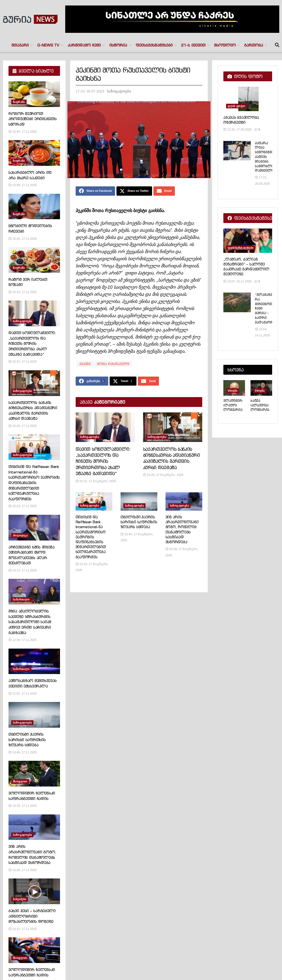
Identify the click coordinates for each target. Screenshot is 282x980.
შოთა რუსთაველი (113, 365)
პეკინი (85, 365)
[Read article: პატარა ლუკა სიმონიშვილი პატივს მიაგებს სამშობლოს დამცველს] (237, 151)
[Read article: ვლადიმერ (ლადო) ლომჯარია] (234, 388)
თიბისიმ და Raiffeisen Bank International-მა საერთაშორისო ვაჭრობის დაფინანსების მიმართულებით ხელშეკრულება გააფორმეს (91, 539)
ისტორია (118, 45)
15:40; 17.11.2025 (23, 132)
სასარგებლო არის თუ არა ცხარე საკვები (30, 175)
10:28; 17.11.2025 (23, 870)
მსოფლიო (225, 45)
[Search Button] (277, 45)
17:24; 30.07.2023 (90, 91)
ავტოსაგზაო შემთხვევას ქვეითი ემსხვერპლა (33, 683)
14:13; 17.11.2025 (23, 570)
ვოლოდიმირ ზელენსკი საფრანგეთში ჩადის (32, 796)
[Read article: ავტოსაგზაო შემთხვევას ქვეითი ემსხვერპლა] (34, 661)
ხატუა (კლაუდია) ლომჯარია (260, 405)
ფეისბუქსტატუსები (154, 45)
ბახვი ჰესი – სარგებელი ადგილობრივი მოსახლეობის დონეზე (32, 916)
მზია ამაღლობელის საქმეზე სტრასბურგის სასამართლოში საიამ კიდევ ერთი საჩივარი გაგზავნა (30, 622)
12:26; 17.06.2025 (237, 129)
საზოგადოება (119, 91)
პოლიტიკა (20, 535)
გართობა (254, 45)
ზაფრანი (19, 102)
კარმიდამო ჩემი (84, 45)
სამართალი (21, 599)
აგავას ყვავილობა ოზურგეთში (241, 120)
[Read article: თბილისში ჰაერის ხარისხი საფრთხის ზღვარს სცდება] (139, 504)
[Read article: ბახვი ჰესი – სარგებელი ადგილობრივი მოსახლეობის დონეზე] (34, 891)
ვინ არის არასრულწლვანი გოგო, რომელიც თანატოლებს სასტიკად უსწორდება (182, 532)
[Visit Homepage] (30, 19)
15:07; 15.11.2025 (237, 281)
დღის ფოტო (236, 106)
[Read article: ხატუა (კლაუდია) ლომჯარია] (261, 388)
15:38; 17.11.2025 (23, 185)
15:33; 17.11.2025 (23, 292)
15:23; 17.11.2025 (23, 506)
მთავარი (20, 45)
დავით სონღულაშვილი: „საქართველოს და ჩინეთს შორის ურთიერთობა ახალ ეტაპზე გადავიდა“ (103, 464)
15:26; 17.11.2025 (23, 426)
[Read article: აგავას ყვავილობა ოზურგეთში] (248, 99)
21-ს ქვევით (193, 45)
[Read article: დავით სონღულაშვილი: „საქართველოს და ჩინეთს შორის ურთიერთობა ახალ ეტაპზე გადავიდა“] (105, 429)
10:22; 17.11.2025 (23, 929)
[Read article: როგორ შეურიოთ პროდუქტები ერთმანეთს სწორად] (34, 94)
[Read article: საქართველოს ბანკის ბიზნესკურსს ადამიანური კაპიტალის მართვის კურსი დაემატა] (173, 429)
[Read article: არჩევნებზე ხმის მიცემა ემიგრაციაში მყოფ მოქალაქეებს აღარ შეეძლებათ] (34, 528)
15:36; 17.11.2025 (23, 239)
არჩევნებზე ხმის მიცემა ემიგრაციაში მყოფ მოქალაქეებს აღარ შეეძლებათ (32, 555)
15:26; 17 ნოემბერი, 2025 (163, 477)
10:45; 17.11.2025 (23, 752)
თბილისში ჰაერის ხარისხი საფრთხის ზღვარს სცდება (139, 524)
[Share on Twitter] (134, 192)
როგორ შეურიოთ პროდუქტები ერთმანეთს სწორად (32, 119)
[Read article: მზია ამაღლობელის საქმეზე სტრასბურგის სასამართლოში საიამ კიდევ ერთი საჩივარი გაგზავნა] (34, 592)
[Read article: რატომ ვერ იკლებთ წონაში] (34, 260)
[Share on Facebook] (95, 192)
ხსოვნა (233, 391)
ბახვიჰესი (20, 899)
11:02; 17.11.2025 (23, 693)
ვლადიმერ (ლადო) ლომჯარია (233, 405)
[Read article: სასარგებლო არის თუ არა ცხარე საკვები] (34, 153)
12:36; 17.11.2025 (23, 640)
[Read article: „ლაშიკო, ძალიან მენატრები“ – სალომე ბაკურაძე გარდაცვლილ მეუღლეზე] (248, 241)
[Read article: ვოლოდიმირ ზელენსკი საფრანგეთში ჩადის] (34, 774)
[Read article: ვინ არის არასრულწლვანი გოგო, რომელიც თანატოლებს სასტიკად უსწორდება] (184, 504)
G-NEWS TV (48, 45)
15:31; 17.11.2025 (23, 362)
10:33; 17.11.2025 (23, 806)
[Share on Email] (164, 192)
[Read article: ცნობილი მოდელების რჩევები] (34, 207)
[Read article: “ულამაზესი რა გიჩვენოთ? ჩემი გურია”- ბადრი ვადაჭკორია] (237, 302)
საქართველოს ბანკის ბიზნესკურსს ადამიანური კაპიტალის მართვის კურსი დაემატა (33, 411)
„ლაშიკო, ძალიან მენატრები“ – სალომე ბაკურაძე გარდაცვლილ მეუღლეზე (246, 267)
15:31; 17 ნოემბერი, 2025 (96, 483)
